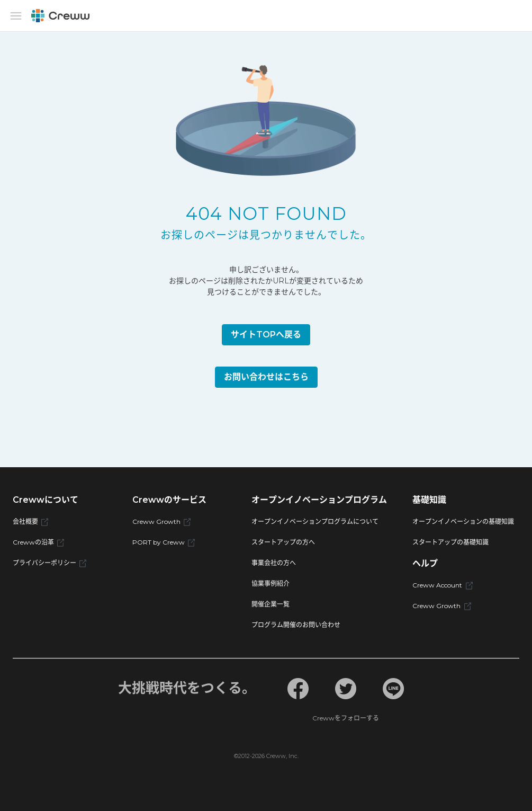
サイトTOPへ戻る (266, 335)
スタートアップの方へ (283, 542)
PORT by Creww (164, 542)
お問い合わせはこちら (266, 377)
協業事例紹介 (270, 583)
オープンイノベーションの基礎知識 (463, 522)
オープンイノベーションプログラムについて (315, 522)
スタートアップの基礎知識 (450, 542)
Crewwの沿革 (38, 542)
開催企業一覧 (270, 604)
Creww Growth (161, 522)
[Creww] (60, 16)
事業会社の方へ (274, 563)
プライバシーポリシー (49, 563)
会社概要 (30, 522)
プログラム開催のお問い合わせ (296, 625)
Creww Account (442, 585)
